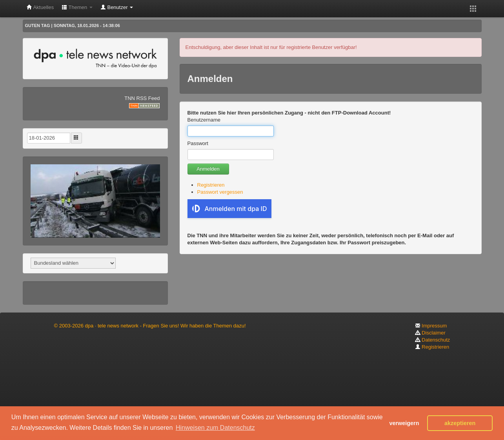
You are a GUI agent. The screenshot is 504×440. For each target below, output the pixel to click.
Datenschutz (433, 340)
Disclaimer (430, 333)
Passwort (198, 143)
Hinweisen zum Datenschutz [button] (215, 428)
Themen (77, 7)
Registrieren (211, 185)
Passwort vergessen (220, 192)
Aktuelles (40, 7)
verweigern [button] (404, 423)
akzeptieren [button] (460, 423)
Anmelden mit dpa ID (230, 209)
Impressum (431, 326)
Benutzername (204, 120)
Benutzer (117, 7)
